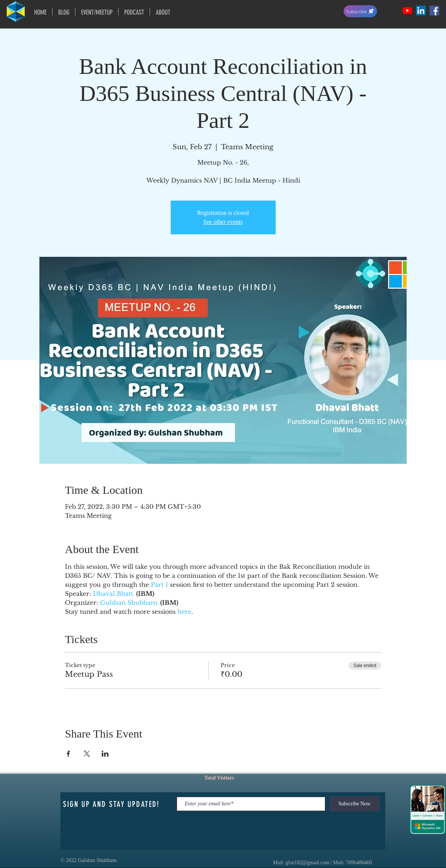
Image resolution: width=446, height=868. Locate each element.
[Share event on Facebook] (68, 754)
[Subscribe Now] (355, 804)
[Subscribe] (360, 11)
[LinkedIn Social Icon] (421, 10)
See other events (223, 222)
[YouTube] (407, 10)
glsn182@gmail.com (307, 863)
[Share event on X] (87, 754)
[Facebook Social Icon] (434, 10)
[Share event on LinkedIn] (105, 754)
